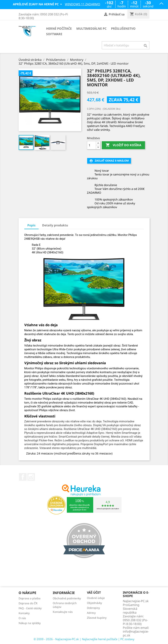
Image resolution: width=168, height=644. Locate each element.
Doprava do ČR (28, 603)
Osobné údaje (96, 598)
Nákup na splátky (30, 623)
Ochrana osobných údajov (65, 605)
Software (54, 34)
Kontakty (24, 613)
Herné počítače (59, 29)
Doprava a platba (30, 598)
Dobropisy (93, 608)
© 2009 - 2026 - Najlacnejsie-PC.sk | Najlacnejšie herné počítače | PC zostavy (84, 639)
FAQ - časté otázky (30, 608)
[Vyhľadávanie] (126, 45)
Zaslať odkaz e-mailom (109, 161)
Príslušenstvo (123, 29)
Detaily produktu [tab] (55, 225)
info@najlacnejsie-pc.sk (136, 633)
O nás (22, 618)
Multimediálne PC (91, 29)
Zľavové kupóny (97, 618)
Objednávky (94, 603)
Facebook (23, 477)
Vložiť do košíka (123, 145)
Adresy (91, 613)
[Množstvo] (91, 145)
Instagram (31, 477)
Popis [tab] (31, 225)
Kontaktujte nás (63, 612)
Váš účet (94, 593)
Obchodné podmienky (67, 598)
